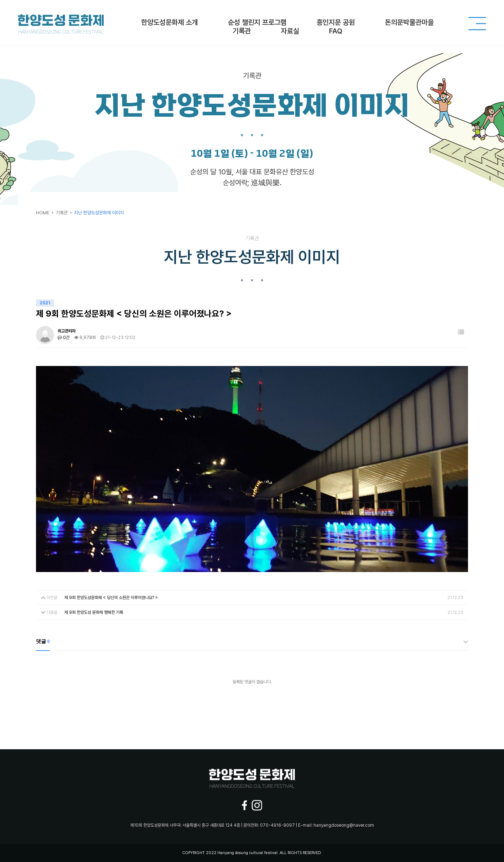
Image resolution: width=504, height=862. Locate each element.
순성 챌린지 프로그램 (257, 22)
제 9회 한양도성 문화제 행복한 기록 (94, 612)
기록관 (242, 31)
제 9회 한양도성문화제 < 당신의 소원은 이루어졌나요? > (111, 598)
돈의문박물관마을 (409, 22)
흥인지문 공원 (336, 22)
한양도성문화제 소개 (170, 22)
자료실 (290, 31)
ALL (283, 853)
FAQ (336, 31)
